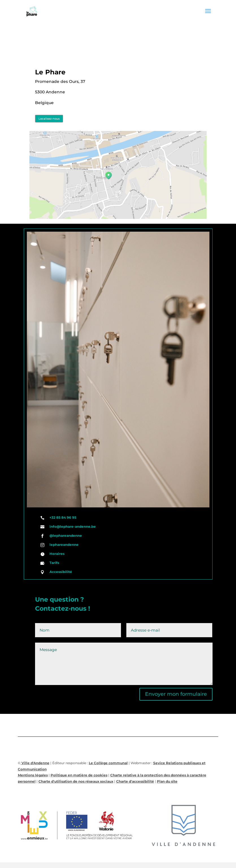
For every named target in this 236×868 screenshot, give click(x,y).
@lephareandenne (66, 536)
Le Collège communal (108, 763)
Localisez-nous (49, 119)
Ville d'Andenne (35, 763)
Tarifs (54, 563)
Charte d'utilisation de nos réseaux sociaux (76, 781)
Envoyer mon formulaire (176, 694)
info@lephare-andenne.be (73, 526)
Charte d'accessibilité (135, 781)
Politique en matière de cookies (79, 775)
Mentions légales (33, 775)
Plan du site (167, 781)
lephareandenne (64, 545)
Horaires (57, 554)
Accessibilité (61, 572)
